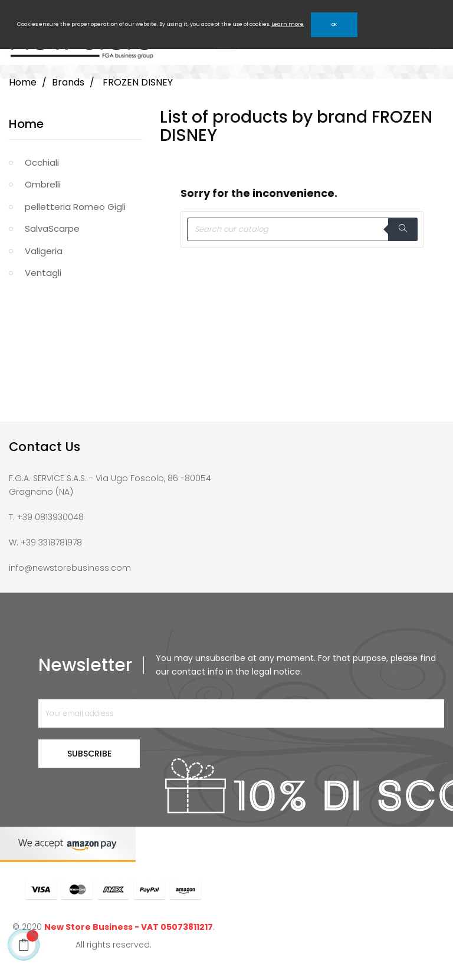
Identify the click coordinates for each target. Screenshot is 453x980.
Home (26, 124)
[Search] (302, 229)
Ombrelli (43, 184)
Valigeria (44, 251)
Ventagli (43, 273)
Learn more (288, 24)
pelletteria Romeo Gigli (75, 207)
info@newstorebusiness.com (70, 568)
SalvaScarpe (52, 228)
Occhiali (42, 162)
